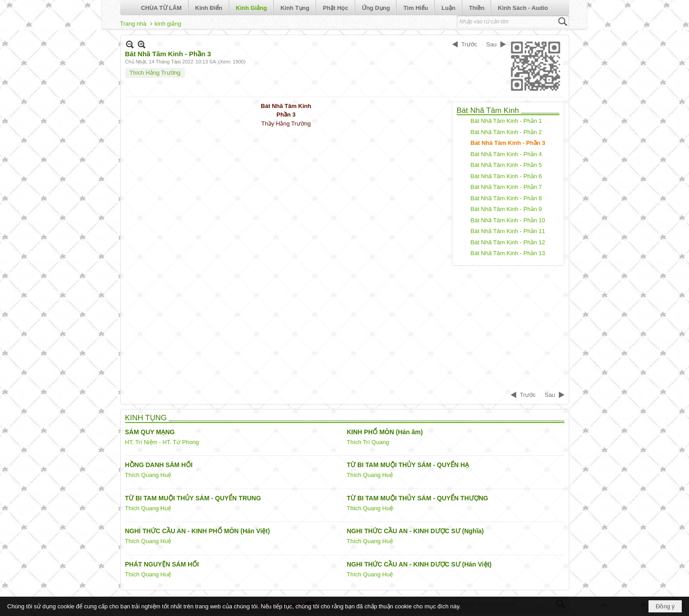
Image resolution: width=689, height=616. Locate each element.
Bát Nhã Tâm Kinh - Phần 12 (508, 242)
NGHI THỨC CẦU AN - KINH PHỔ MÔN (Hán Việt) (198, 531)
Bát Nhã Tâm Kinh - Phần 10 (508, 220)
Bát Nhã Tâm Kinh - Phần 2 (507, 132)
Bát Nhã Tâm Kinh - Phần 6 (507, 176)
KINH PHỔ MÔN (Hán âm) (385, 432)
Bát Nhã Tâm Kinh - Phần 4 (507, 154)
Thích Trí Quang (368, 442)
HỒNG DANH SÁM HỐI (159, 465)
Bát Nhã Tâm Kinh (488, 110)
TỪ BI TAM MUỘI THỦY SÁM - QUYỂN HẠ (408, 465)
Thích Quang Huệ (148, 475)
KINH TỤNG (146, 418)
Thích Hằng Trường (155, 73)
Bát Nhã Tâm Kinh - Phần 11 (508, 231)
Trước (469, 44)
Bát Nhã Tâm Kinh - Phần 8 (507, 198)
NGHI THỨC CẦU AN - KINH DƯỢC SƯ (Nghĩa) (415, 531)
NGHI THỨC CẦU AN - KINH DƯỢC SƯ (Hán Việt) (419, 564)
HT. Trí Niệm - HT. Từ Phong (162, 442)
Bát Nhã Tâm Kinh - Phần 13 (508, 253)
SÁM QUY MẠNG (150, 432)
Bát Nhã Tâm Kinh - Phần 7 (507, 187)
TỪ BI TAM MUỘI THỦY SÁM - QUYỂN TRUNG (193, 498)
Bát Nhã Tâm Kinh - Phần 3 (508, 143)
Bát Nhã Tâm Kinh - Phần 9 (507, 209)
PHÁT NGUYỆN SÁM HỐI (162, 564)
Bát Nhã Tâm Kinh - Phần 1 (507, 121)
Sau (491, 44)
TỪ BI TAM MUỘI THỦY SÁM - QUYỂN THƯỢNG (418, 498)
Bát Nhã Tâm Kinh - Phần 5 (507, 165)
